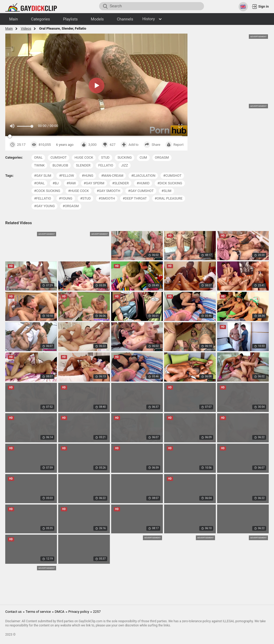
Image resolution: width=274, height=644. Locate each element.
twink (39, 165)
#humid (143, 183)
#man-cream (112, 176)
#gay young (44, 206)
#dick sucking (170, 183)
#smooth (107, 198)
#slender (120, 183)
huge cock (84, 157)
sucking (125, 157)
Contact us (14, 612)
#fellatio (43, 198)
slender (83, 165)
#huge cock (79, 191)
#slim (166, 191)
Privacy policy (79, 612)
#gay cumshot (141, 191)
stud (105, 157)
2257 (97, 612)
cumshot (58, 157)
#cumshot (172, 176)
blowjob (60, 165)
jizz (125, 165)
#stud (85, 198)
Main (9, 28)
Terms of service (38, 612)
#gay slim (43, 176)
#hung (88, 176)
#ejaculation (143, 176)
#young (66, 198)
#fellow (66, 176)
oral (38, 157)
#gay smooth (109, 191)
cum (143, 157)
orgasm (162, 157)
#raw (71, 183)
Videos (26, 28)
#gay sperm (94, 183)
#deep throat (135, 198)
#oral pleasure (169, 198)
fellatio (106, 165)
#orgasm (71, 206)
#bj (55, 183)
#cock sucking (47, 191)
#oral (39, 183)
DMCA (60, 612)
